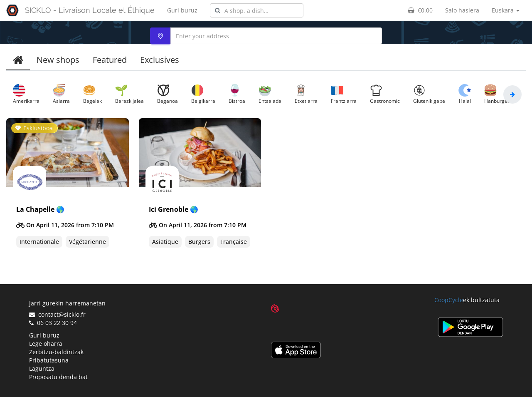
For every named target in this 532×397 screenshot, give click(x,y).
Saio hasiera (462, 10)
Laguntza (42, 368)
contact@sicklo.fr (57, 314)
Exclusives (160, 60)
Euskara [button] (506, 10)
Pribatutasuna (49, 360)
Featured (110, 60)
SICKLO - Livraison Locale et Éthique (90, 10)
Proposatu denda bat (58, 377)
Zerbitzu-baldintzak (56, 352)
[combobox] (257, 10)
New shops (58, 60)
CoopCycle (449, 300)
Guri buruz (182, 10)
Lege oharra (46, 344)
